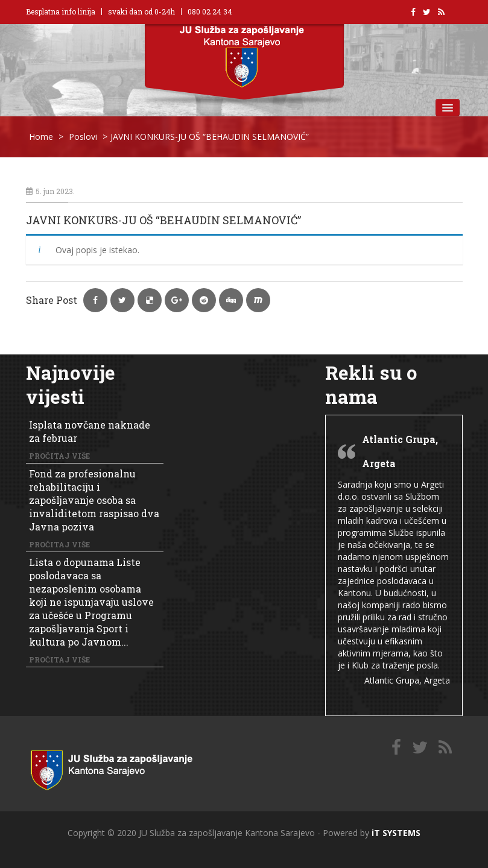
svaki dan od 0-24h (141, 11)
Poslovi (83, 137)
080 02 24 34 (210, 11)
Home (41, 137)
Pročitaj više (59, 456)
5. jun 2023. (50, 191)
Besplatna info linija (61, 11)
